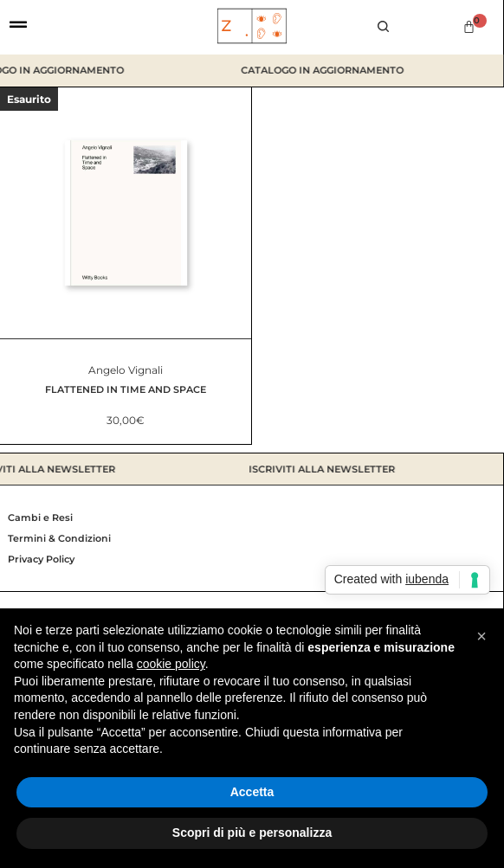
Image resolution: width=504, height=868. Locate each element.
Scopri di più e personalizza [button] (252, 833)
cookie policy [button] (171, 664)
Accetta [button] (252, 792)
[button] (481, 636)
